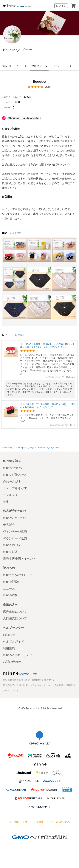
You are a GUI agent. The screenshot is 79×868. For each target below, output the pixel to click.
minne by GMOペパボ (18, 6)
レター (70, 66)
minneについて (13, 468)
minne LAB (10, 552)
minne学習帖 (12, 582)
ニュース (9, 588)
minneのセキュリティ (18, 655)
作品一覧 (7, 66)
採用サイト (42, 822)
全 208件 (19, 335)
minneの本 (10, 595)
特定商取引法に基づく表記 (16, 680)
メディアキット (11, 691)
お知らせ (9, 635)
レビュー (57, 66)
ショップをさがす (15, 488)
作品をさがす (12, 481)
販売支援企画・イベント (19, 559)
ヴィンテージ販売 (15, 532)
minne (20, 673)
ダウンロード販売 (15, 538)
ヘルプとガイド (13, 641)
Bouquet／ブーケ (18, 50)
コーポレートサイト (21, 822)
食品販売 (9, 525)
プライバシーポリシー (41, 685)
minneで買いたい (15, 475)
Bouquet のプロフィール (49, 448)
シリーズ (22, 66)
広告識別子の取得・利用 (15, 685)
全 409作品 (15, 233)
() (39, 87)
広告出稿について (15, 612)
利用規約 (9, 648)
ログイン (61, 6)
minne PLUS (11, 545)
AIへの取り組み (61, 822)
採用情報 (70, 685)
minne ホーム (8, 448)
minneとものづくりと (18, 575)
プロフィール (39, 66)
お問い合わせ (12, 662)
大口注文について (15, 618)
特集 (6, 502)
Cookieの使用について (43, 680)
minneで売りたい (15, 518)
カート (73, 6)
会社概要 (59, 685)
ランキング (10, 495)
